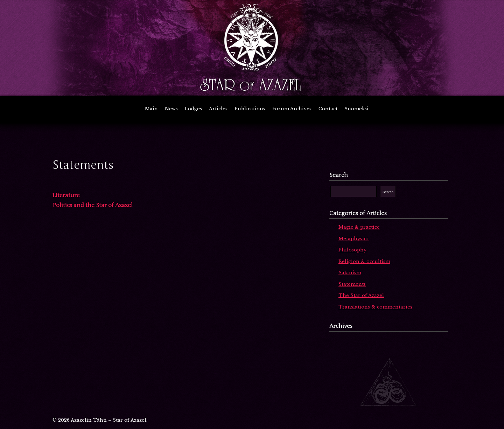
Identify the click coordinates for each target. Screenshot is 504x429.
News (171, 109)
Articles (218, 109)
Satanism (350, 273)
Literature (66, 195)
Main (151, 109)
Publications (250, 109)
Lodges (193, 109)
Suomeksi (356, 109)
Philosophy (352, 250)
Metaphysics (353, 239)
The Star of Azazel (361, 295)
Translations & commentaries (375, 307)
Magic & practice (359, 227)
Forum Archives (292, 109)
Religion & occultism (364, 261)
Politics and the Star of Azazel (93, 205)
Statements (352, 284)
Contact (328, 109)
